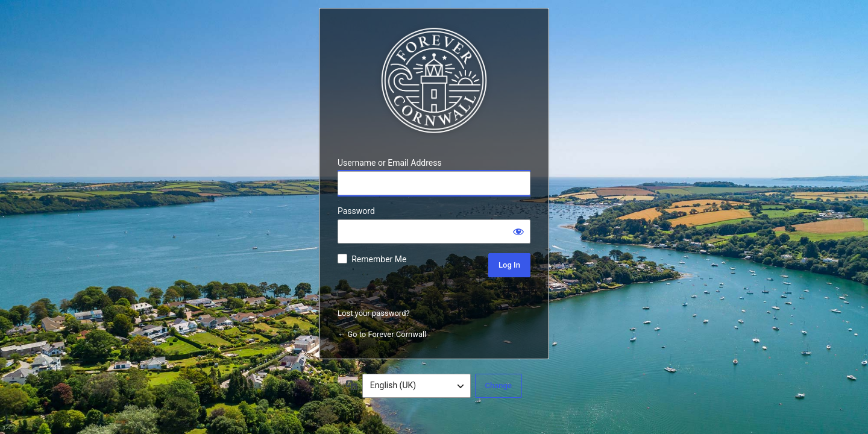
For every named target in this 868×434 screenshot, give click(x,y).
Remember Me (379, 259)
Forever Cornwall (434, 81)
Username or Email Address (390, 163)
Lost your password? (374, 313)
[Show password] (518, 231)
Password (356, 211)
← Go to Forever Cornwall (382, 334)
